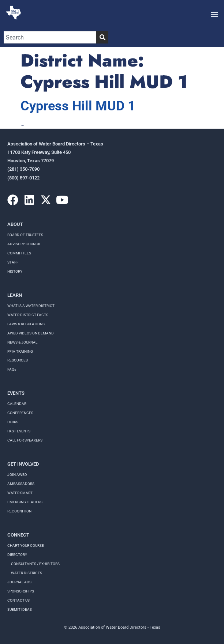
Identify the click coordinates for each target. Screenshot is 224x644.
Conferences (20, 413)
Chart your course (26, 545)
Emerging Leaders (25, 502)
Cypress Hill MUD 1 (78, 106)
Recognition (19, 511)
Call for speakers (25, 440)
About (15, 224)
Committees (19, 253)
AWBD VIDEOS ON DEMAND (31, 333)
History (15, 271)
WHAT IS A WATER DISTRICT (31, 306)
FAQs (12, 369)
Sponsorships (21, 591)
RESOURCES (18, 360)
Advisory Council (24, 244)
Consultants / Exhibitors (35, 564)
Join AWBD (17, 475)
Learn (15, 295)
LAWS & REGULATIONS (26, 324)
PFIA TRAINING (20, 351)
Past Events (19, 431)
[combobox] (50, 37)
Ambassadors (21, 484)
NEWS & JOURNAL (22, 342)
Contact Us (18, 600)
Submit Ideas (20, 609)
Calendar (17, 404)
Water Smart (20, 493)
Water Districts (27, 573)
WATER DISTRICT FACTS (28, 315)
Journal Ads (19, 582)
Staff (13, 262)
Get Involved (23, 464)
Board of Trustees (25, 235)
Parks (13, 422)
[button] (214, 14)
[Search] (102, 37)
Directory (17, 555)
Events (16, 393)
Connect (18, 535)
